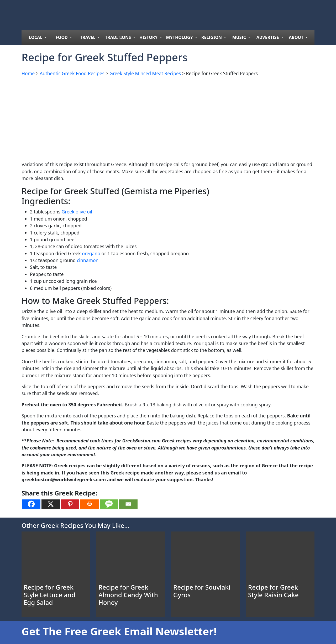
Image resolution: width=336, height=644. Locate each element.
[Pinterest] (70, 504)
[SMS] (109, 504)
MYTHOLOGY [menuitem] (180, 37)
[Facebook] (31, 504)
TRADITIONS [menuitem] (119, 37)
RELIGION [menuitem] (212, 37)
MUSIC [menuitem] (240, 37)
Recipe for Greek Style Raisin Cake (273, 591)
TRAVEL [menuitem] (88, 37)
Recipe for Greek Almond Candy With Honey (128, 595)
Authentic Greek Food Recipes (72, 73)
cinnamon (88, 260)
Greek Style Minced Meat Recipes (145, 73)
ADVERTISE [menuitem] (268, 37)
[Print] (90, 504)
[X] (51, 504)
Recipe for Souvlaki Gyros (202, 591)
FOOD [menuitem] (62, 37)
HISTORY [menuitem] (149, 37)
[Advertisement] (168, 118)
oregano (91, 253)
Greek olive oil (77, 212)
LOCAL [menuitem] (36, 37)
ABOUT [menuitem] (297, 37)
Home (28, 73)
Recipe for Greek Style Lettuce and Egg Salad (49, 595)
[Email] (128, 504)
